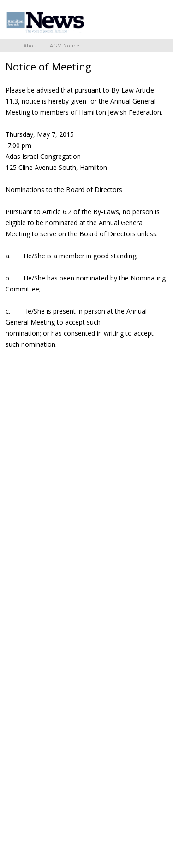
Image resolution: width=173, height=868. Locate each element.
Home (9, 45)
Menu (157, 19)
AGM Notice (65, 45)
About (31, 45)
